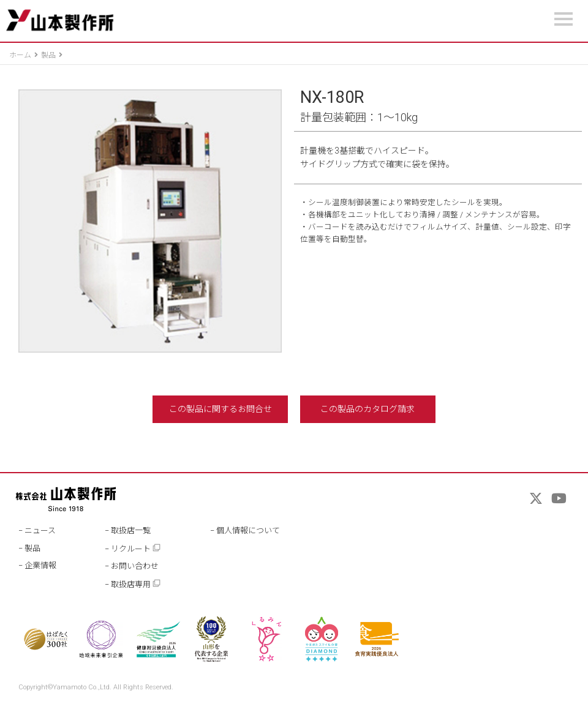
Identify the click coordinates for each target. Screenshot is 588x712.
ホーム (20, 55)
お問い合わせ (135, 566)
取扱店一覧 (131, 530)
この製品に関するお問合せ (221, 409)
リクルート (136, 548)
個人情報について (248, 530)
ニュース (40, 530)
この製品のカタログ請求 (367, 409)
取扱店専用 (136, 584)
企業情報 (40, 565)
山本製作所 (60, 21)
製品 (48, 55)
